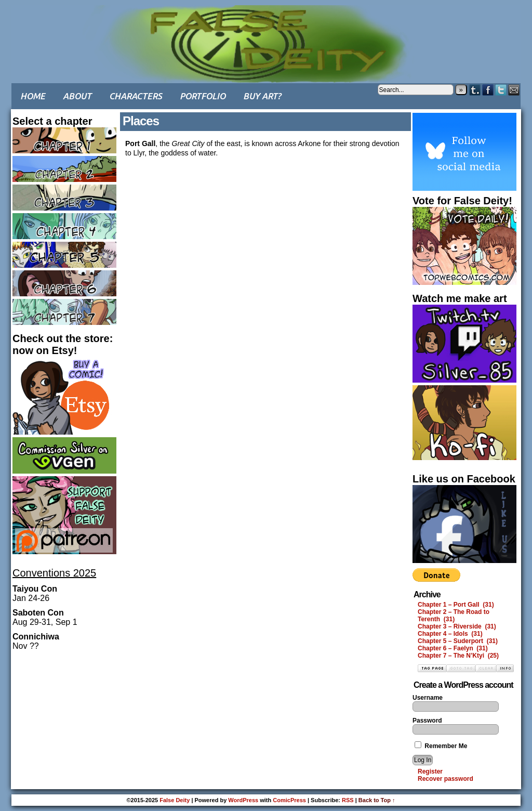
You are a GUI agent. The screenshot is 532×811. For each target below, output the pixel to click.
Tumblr (475, 90)
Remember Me (441, 746)
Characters (136, 96)
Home (33, 96)
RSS (348, 800)
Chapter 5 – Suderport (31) (458, 641)
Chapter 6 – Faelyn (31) (453, 648)
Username (428, 698)
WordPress (243, 800)
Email (514, 90)
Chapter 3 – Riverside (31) (457, 626)
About (77, 96)
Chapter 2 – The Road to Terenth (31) (454, 616)
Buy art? (262, 96)
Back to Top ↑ (377, 800)
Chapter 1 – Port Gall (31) (456, 605)
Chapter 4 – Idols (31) (450, 634)
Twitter (501, 90)
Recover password (445, 779)
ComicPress (289, 800)
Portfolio (203, 96)
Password (427, 721)
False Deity (266, 34)
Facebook (488, 90)
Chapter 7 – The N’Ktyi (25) (458, 656)
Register (430, 771)
